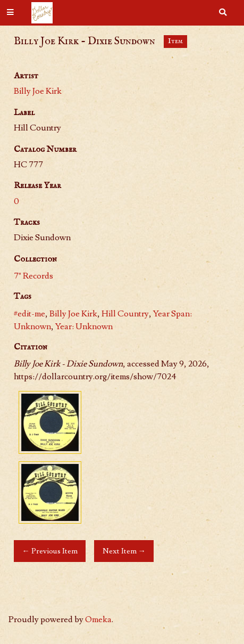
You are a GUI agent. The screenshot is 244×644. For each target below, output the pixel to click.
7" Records (33, 276)
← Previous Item (49, 551)
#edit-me (30, 314)
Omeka (98, 619)
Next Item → (124, 551)
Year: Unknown (84, 327)
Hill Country (125, 314)
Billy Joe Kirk (38, 91)
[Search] (223, 13)
